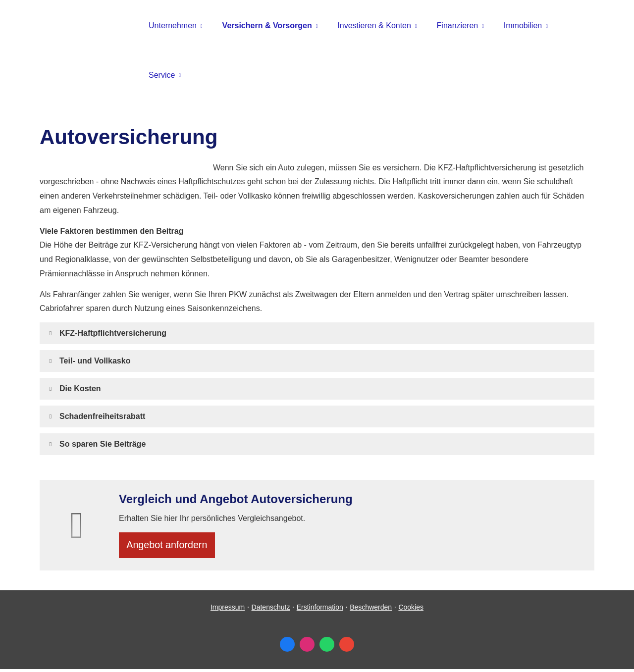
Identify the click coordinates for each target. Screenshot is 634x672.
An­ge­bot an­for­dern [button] (170, 546)
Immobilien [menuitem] (523, 26)
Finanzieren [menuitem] (458, 26)
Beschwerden (371, 610)
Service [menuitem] (162, 75)
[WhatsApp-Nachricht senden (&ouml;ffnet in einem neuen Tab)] (327, 647)
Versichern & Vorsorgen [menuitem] (267, 26)
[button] (113, 333)
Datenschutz (271, 610)
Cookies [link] (411, 610)
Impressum (228, 610)
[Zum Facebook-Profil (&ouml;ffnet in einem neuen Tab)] (287, 647)
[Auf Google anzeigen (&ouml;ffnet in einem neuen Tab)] (347, 647)
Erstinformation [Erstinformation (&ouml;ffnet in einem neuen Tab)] (320, 610)
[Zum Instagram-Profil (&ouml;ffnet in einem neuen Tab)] (307, 647)
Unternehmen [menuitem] (173, 26)
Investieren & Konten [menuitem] (374, 26)
